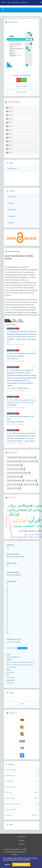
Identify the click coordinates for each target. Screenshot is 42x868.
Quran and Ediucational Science (18, 473)
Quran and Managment (15, 481)
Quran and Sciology (14, 484)
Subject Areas (13, 452)
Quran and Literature (30, 461)
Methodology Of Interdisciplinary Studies (21, 457)
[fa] (41, 2)
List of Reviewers (21, 92)
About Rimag (15, 2)
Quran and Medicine (14, 465)
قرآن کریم (19, 521)
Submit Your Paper (21, 86)
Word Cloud (12, 497)
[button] (31, 860)
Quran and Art (31, 481)
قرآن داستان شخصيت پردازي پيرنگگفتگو (7, 516)
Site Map (22, 840)
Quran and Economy (15, 477)
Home (3, 2)
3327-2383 (17, 640)
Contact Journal (12, 169)
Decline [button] (7, 864)
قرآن (35, 520)
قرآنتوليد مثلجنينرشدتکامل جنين (11, 531)
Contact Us (22, 844)
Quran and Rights (14, 461)
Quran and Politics (14, 488)
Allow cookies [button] (21, 864)
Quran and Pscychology (16, 469)
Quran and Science (30, 484)
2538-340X (17, 642)
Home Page (22, 837)
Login (8, 2)
